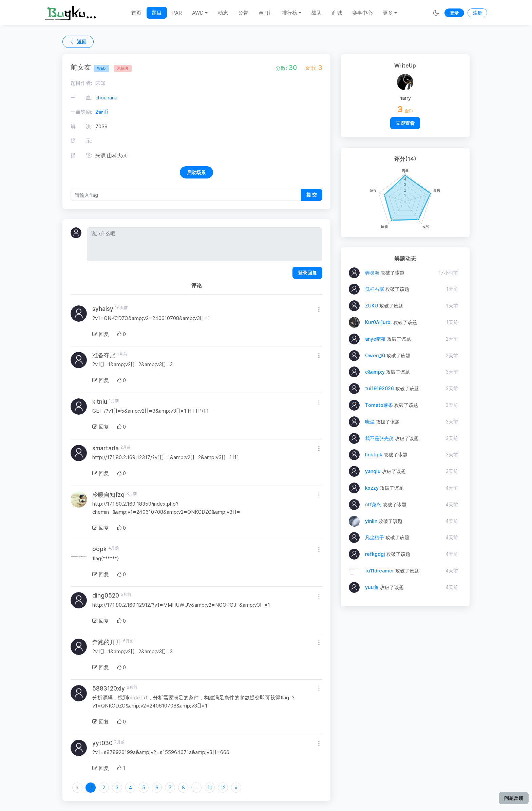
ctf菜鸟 (373, 504)
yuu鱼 (372, 587)
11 (210, 787)
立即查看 (405, 123)
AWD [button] (198, 13)
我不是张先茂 (379, 438)
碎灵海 (372, 273)
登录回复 (307, 273)
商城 (337, 13)
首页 (136, 13)
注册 (477, 13)
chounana (106, 98)
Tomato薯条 (379, 405)
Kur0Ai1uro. (378, 322)
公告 (243, 13)
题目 (157, 13)
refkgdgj (375, 554)
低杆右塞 (375, 289)
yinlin (371, 521)
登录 (454, 13)
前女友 (90, 67)
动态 (223, 13)
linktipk (374, 455)
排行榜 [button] (290, 13)
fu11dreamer (379, 571)
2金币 (102, 112)
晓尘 (370, 422)
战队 (317, 13)
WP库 (265, 13)
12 (223, 787)
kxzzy (372, 488)
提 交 (312, 195)
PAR (177, 13)
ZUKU (372, 306)
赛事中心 (362, 13)
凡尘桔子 (375, 537)
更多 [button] (388, 13)
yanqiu (373, 471)
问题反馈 (514, 798)
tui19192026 (379, 388)
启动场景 (196, 172)
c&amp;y (375, 372)
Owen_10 (375, 355)
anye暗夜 (375, 339)
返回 (78, 42)
